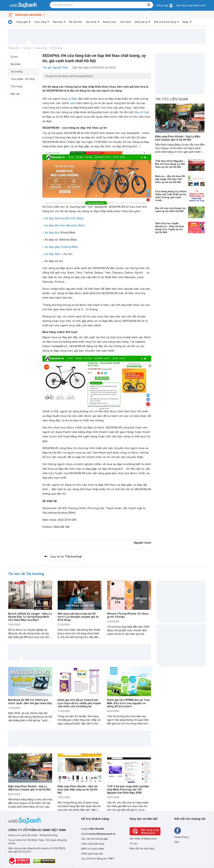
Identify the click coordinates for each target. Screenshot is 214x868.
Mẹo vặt (15, 94)
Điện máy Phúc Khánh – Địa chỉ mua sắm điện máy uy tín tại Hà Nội (77, 789)
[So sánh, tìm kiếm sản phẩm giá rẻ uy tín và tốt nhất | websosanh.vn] (23, 5)
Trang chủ (14, 48)
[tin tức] (10, 22)
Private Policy (182, 837)
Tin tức (27, 48)
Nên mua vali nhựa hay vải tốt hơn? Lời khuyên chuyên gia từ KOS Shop (78, 617)
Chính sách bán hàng (93, 844)
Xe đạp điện (53, 254)
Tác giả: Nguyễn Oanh (55, 67)
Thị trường (56, 48)
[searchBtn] (149, 5)
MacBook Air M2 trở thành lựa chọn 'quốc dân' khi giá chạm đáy (30, 701)
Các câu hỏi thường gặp (95, 839)
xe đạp (72, 99)
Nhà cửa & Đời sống (165, 22)
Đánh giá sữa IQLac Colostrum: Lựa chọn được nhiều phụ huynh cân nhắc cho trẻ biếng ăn (79, 703)
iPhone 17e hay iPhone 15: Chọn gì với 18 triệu (128, 615)
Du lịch (14, 57)
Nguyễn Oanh (142, 543)
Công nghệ (22, 22)
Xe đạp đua (52, 232)
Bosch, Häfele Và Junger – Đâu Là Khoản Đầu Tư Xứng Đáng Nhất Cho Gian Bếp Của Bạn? (30, 617)
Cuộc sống (40, 22)
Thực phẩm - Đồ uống (23, 79)
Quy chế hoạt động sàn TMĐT (98, 859)
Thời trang (16, 86)
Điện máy (58, 22)
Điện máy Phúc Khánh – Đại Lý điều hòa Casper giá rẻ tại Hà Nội (178, 138)
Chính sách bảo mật (92, 854)
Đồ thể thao (76, 22)
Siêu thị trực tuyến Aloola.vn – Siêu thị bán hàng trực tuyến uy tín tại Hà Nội (169, 228)
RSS (177, 842)
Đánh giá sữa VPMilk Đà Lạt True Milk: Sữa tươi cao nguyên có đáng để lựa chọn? (128, 703)
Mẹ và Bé (91, 22)
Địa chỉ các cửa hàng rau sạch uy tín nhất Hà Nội (170, 210)
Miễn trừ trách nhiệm (93, 849)
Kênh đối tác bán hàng (142, 849)
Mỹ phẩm (15, 64)
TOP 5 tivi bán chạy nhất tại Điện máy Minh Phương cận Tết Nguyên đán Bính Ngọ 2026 (128, 789)
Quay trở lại (66, 557)
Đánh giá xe (141, 22)
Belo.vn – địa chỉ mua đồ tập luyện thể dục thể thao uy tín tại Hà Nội (170, 179)
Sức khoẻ (126, 22)
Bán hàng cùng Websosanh (191, 5)
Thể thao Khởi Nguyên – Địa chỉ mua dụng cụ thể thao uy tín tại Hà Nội (170, 164)
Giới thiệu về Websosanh (143, 839)
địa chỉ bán (142, 112)
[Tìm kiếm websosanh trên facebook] (178, 831)
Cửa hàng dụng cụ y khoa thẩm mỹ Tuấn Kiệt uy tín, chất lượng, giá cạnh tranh (171, 196)
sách (73, 103)
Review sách (110, 22)
